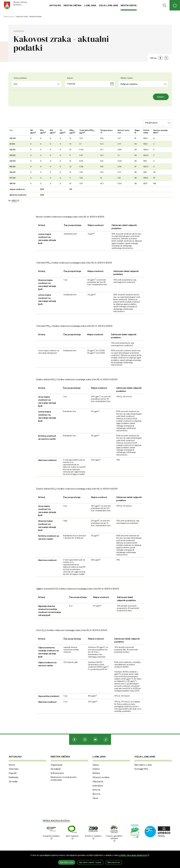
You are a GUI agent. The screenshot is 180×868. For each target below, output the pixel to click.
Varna (95, 798)
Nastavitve (114, 862)
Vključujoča (98, 782)
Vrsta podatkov (20, 78)
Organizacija (56, 765)
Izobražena (98, 786)
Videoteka (14, 769)
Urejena (96, 769)
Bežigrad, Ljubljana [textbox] (129, 84)
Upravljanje (56, 769)
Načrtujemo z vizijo (143, 765)
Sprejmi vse (67, 862)
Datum (70, 78)
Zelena (96, 765)
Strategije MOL (141, 769)
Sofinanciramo (57, 773)
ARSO (15, 201)
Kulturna (96, 790)
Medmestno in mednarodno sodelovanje (64, 779)
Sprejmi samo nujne (90, 862)
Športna (96, 794)
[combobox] (37, 84)
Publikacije (14, 777)
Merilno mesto (127, 78)
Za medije (13, 782)
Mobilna (96, 773)
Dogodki (13, 773)
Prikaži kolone (151, 123)
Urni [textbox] (15, 84)
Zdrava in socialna (101, 777)
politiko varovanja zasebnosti (134, 855)
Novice (12, 765)
